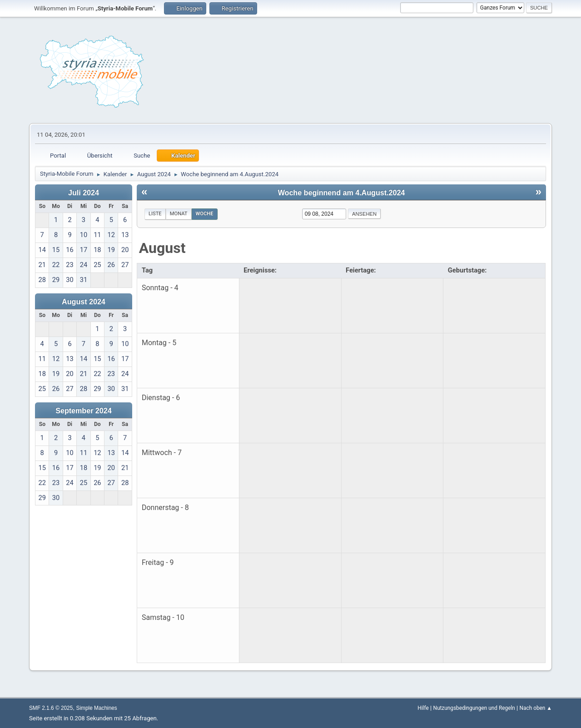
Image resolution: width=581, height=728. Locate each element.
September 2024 (83, 411)
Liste (155, 214)
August (162, 248)
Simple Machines (97, 708)
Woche (205, 214)
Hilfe (423, 708)
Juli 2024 (84, 193)
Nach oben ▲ (536, 708)
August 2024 (84, 302)
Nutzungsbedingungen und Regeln (474, 708)
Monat (179, 214)
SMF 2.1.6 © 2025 (51, 708)
